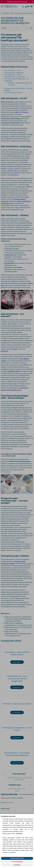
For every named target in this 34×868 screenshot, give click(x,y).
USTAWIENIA (17, 865)
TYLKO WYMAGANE (17, 862)
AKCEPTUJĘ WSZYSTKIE (17, 858)
